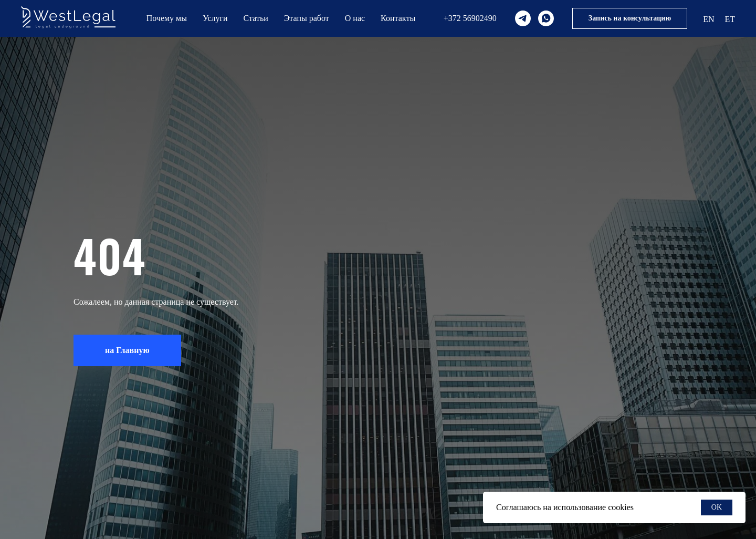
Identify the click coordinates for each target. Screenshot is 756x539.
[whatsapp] (546, 18)
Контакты (398, 18)
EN (708, 19)
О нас (355, 18)
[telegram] (523, 18)
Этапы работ (307, 18)
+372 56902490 (470, 18)
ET (730, 19)
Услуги (215, 18)
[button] (630, 18)
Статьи (256, 18)
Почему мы (167, 18)
